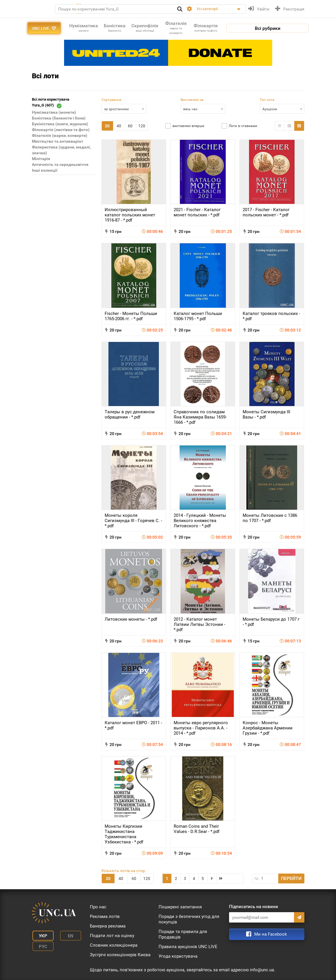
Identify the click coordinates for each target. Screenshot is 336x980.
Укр (40, 935)
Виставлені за (192, 100)
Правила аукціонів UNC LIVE (188, 947)
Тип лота (267, 100)
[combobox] (124, 109)
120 (142, 126)
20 (107, 126)
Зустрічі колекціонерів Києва (120, 955)
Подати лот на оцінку (112, 936)
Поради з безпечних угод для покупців (189, 919)
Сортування (111, 100)
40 (119, 126)
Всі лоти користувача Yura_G (51, 103)
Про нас (98, 907)
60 (130, 126)
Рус (40, 944)
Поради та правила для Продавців (183, 934)
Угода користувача (178, 956)
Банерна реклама (108, 926)
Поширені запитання (180, 907)
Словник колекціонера (114, 945)
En (65, 935)
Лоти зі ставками (243, 126)
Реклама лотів (105, 916)
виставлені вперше (188, 126)
